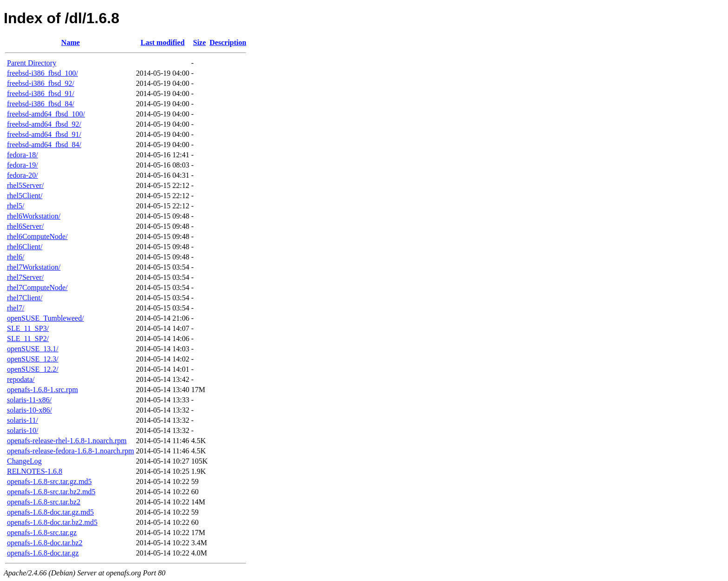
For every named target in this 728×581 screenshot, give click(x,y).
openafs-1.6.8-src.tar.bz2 (44, 502)
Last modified (163, 42)
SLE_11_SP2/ (28, 339)
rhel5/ (16, 206)
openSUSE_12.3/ (33, 359)
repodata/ (21, 379)
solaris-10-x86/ (29, 410)
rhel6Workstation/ (34, 216)
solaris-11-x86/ (29, 400)
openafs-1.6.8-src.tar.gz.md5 (49, 481)
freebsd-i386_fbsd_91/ (41, 94)
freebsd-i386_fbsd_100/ (42, 73)
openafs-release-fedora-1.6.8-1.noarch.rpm (71, 451)
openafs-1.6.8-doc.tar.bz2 (45, 543)
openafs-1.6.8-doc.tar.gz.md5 (50, 512)
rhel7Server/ (25, 277)
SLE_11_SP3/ (28, 328)
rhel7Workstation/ (34, 267)
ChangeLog (24, 461)
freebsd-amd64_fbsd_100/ (46, 114)
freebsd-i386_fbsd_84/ (41, 104)
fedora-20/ (23, 175)
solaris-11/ (23, 420)
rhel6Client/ (25, 247)
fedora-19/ (23, 165)
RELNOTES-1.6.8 (35, 471)
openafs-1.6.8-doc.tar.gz (43, 553)
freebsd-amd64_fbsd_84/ (44, 145)
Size (200, 42)
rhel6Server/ (25, 226)
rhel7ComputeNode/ (37, 287)
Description (228, 42)
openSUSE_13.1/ (33, 349)
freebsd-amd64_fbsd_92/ (44, 124)
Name (71, 42)
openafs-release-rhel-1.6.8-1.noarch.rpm (67, 441)
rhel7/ (16, 308)
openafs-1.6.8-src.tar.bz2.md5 (51, 492)
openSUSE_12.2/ (33, 369)
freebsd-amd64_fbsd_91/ (44, 134)
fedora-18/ (23, 155)
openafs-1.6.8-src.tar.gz (42, 533)
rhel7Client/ (25, 298)
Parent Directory (32, 63)
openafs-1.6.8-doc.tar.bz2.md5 (52, 522)
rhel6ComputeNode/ (37, 236)
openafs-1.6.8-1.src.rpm (42, 390)
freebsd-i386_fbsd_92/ (41, 83)
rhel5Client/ (25, 196)
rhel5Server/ (25, 185)
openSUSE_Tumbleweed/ (45, 318)
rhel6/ (16, 257)
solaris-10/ (23, 430)
